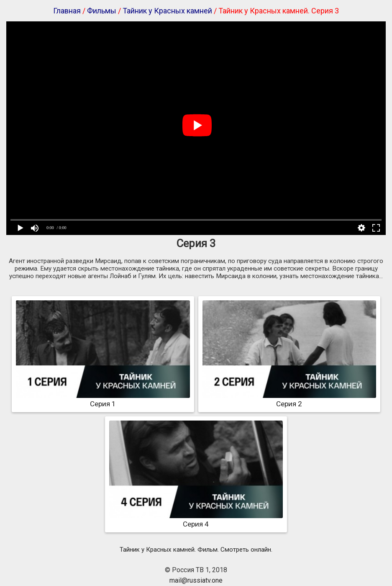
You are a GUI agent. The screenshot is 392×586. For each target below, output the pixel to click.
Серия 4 (196, 520)
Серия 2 (289, 400)
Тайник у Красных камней (167, 11)
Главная (67, 11)
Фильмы (102, 11)
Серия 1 (103, 400)
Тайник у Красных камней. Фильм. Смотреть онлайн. (196, 550)
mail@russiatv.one (196, 580)
